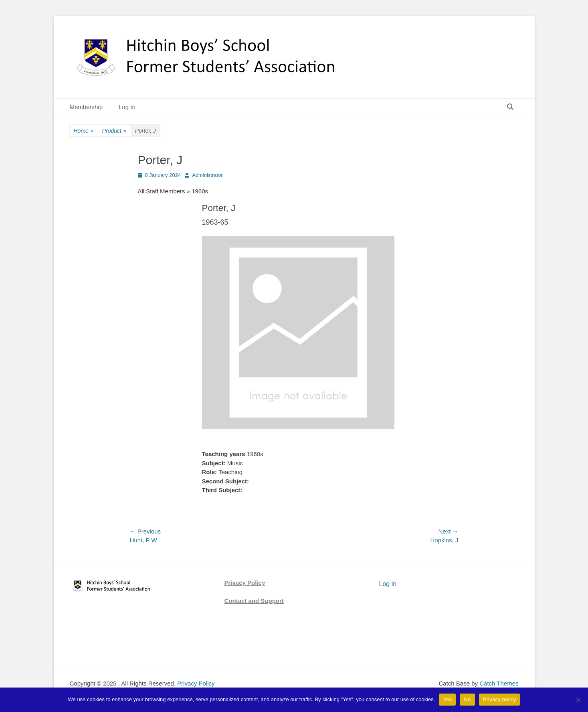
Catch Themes (499, 683)
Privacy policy (500, 699)
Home (84, 131)
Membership (86, 107)
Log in (388, 584)
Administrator (207, 175)
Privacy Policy (245, 583)
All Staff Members (162, 191)
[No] (578, 700)
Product (114, 131)
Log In (127, 107)
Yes (447, 699)
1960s (200, 191)
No (467, 699)
